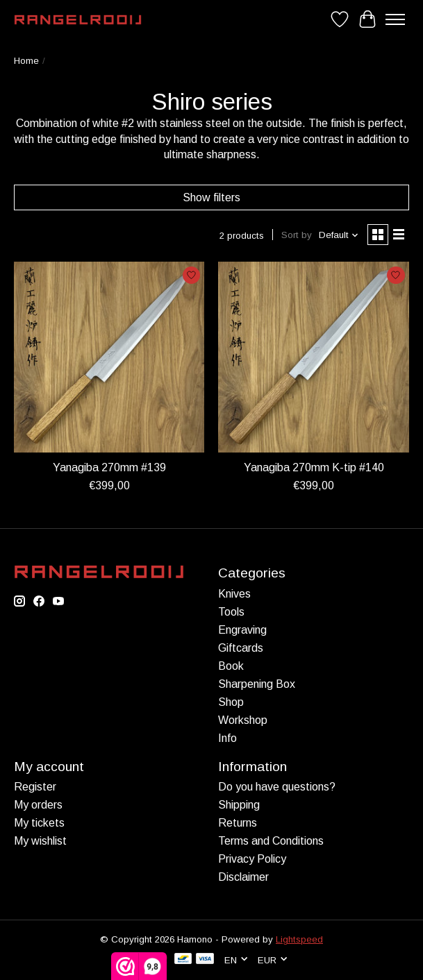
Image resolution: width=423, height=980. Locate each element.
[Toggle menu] (395, 19)
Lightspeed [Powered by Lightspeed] (299, 939)
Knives (234, 594)
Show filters (211, 197)
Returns (238, 823)
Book (231, 666)
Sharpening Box (257, 684)
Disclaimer (243, 877)
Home (26, 61)
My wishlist (40, 841)
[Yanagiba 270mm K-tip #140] (313, 357)
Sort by (297, 235)
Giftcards (241, 648)
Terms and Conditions (271, 841)
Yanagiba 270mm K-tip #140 (314, 467)
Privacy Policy (252, 859)
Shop (231, 702)
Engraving (242, 630)
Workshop (243, 720)
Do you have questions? (277, 787)
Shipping (239, 805)
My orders (38, 805)
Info (227, 738)
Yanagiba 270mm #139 (109, 467)
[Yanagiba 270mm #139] (109, 357)
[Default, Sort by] (339, 235)
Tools (231, 612)
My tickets (39, 823)
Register (35, 787)
